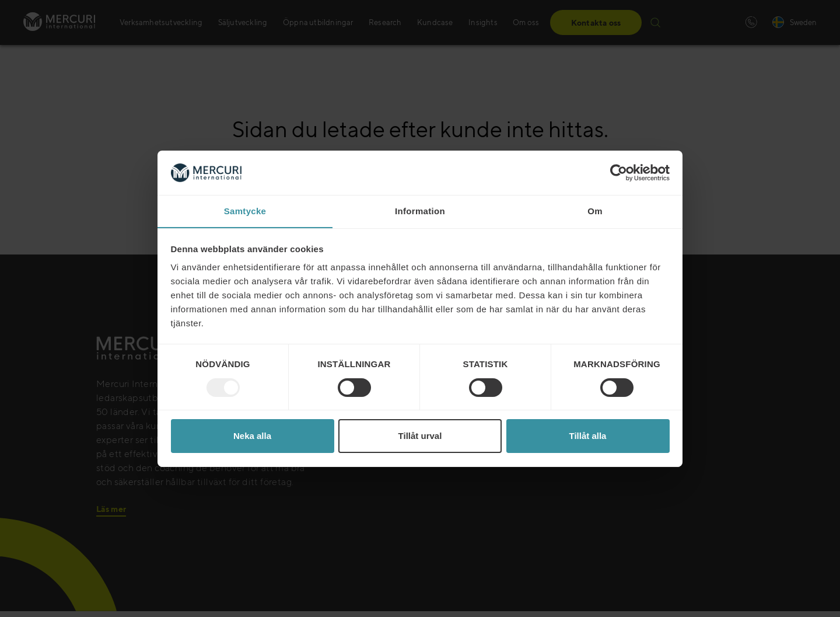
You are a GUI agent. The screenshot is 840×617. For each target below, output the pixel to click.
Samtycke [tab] (245, 211)
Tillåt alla (588, 436)
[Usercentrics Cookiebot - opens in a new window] (619, 172)
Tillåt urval (420, 436)
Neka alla (252, 436)
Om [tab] (595, 211)
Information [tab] (420, 211)
